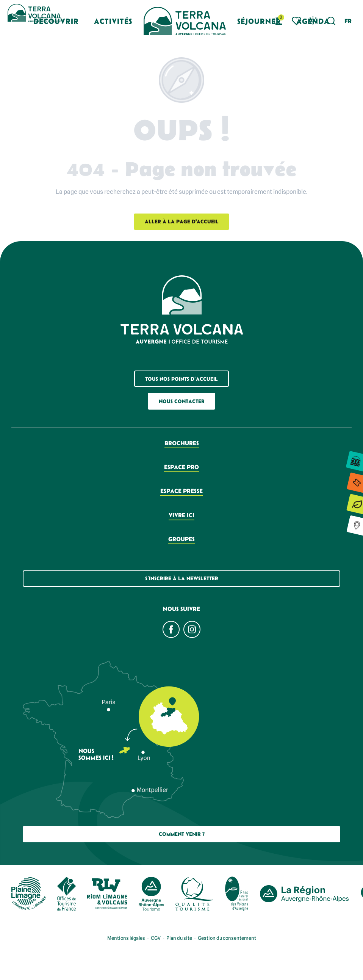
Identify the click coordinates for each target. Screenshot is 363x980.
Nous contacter (182, 401)
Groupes (181, 539)
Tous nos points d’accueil (181, 379)
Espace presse (181, 491)
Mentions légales (126, 938)
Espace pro (181, 467)
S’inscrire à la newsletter (182, 578)
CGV (156, 938)
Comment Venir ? (182, 834)
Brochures (182, 443)
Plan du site (179, 938)
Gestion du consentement (227, 938)
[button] (331, 21)
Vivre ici (181, 515)
